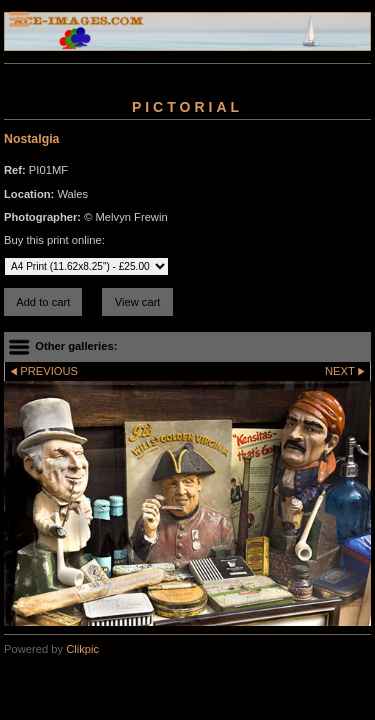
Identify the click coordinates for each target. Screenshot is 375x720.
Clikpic (82, 649)
